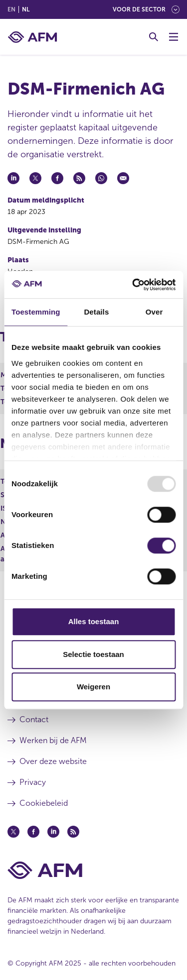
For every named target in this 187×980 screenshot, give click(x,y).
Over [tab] (154, 312)
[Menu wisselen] (174, 37)
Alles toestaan (94, 621)
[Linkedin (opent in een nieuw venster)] (53, 832)
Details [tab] (96, 312)
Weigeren (93, 687)
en (11, 9)
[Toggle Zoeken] (154, 37)
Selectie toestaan (93, 654)
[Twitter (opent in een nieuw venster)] (13, 832)
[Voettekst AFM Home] (93, 870)
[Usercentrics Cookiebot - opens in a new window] (133, 285)
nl (26, 9)
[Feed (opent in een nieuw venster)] (73, 832)
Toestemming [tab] (36, 312)
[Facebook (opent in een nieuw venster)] (33, 832)
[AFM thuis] (32, 37)
